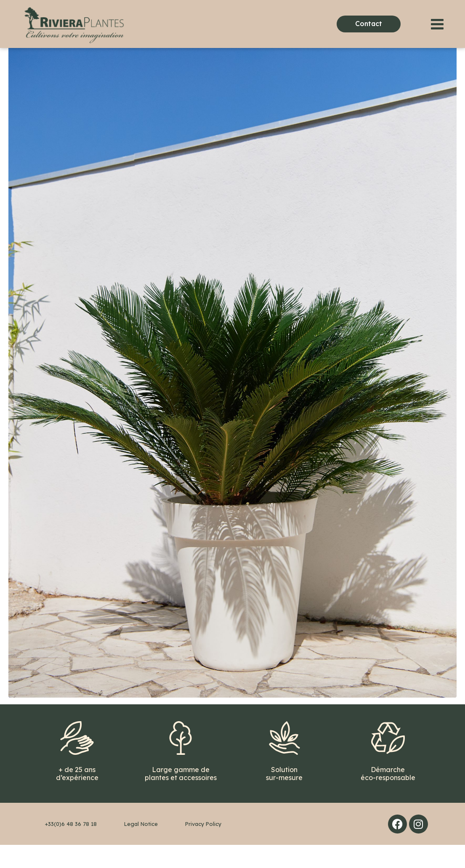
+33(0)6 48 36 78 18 (71, 847)
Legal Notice (141, 847)
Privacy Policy (203, 847)
